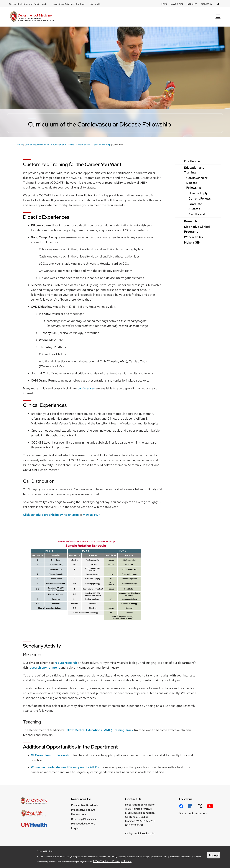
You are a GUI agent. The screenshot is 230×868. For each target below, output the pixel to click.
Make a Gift (177, 4)
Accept (214, 855)
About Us (212, 18)
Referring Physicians (83, 819)
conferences (86, 388)
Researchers (79, 814)
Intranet (192, 4)
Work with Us (193, 237)
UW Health (95, 4)
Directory (206, 4)
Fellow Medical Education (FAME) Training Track (99, 730)
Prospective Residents (85, 805)
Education (132, 18)
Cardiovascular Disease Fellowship (93, 145)
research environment (44, 668)
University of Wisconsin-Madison (68, 4)
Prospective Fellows (83, 810)
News (164, 4)
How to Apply (198, 193)
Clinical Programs (189, 18)
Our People (192, 161)
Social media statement (193, 813)
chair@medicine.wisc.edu (140, 833)
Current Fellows (200, 198)
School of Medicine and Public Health (28, 4)
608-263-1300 (134, 825)
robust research (66, 663)
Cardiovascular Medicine (37, 145)
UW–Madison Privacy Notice (112, 861)
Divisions (167, 18)
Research (150, 18)
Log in (75, 828)
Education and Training (63, 145)
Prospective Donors (83, 824)
